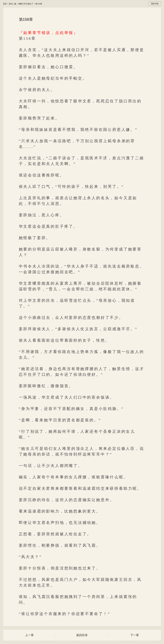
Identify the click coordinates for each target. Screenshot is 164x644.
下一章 (135, 635)
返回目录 (82, 635)
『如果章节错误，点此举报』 (48, 33)
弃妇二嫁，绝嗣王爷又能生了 (21, 4)
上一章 (29, 635)
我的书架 (155, 4)
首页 (5, 4)
